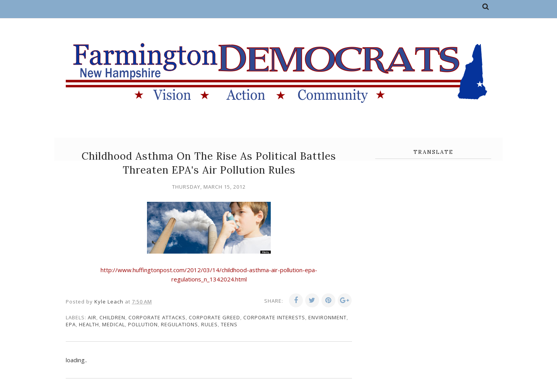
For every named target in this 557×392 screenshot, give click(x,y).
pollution (143, 324)
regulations (179, 324)
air (92, 317)
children (112, 317)
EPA (71, 324)
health (89, 324)
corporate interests (274, 317)
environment (327, 317)
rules (209, 324)
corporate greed (214, 317)
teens (229, 324)
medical (114, 324)
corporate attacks (157, 317)
